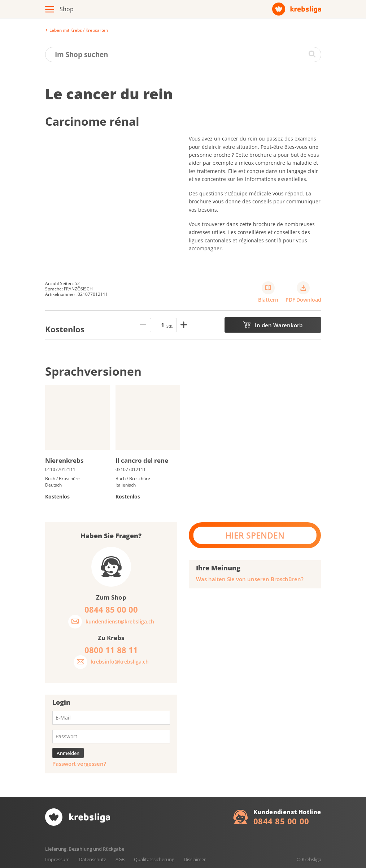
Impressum (57, 859)
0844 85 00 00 (281, 821)
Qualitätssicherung (154, 859)
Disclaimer (195, 859)
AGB (120, 859)
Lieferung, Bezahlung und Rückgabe (85, 849)
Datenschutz (93, 859)
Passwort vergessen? (79, 764)
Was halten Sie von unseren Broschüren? (250, 579)
